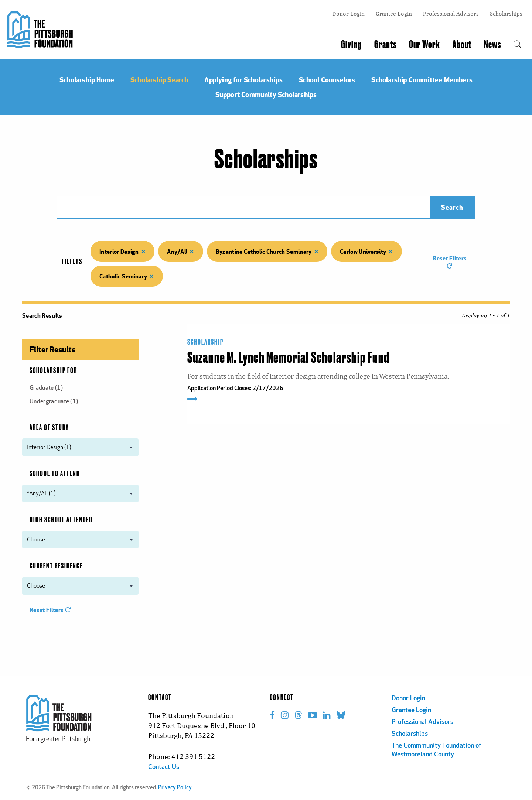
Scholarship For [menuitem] (53, 371)
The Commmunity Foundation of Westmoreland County (436, 750)
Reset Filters (450, 261)
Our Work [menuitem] (424, 45)
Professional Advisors (451, 13)
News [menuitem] (492, 45)
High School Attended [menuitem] (61, 520)
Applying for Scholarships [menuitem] (243, 80)
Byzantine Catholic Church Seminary (267, 251)
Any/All (181, 251)
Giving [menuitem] (351, 45)
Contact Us (164, 767)
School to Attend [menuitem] (55, 474)
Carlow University (366, 251)
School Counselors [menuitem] (327, 80)
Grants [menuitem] (385, 45)
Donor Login (348, 13)
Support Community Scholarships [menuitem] (266, 94)
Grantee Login (394, 13)
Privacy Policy (175, 788)
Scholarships (506, 13)
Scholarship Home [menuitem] (87, 80)
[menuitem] (517, 45)
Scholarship (205, 342)
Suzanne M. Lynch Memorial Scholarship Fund (288, 358)
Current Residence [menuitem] (56, 566)
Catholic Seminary (127, 276)
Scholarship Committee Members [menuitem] (422, 80)
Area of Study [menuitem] (49, 428)
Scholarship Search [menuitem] (159, 80)
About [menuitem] (462, 45)
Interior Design (122, 251)
